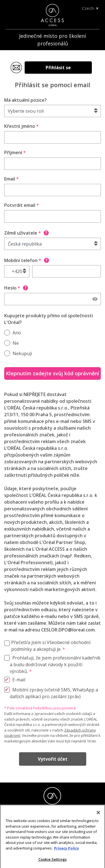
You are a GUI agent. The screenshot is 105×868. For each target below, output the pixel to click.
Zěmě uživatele (26, 233)
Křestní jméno (21, 126)
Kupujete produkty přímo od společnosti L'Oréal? (49, 319)
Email (11, 179)
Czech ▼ (91, 8)
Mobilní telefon (27, 260)
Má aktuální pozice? (25, 100)
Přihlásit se (58, 68)
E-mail (19, 680)
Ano (17, 333)
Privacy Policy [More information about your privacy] (66, 850)
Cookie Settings (53, 861)
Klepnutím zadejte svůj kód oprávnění (53, 373)
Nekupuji (22, 353)
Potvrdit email (22, 205)
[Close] (98, 814)
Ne (16, 343)
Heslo (16, 288)
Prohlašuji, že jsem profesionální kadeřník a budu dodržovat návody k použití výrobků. (55, 665)
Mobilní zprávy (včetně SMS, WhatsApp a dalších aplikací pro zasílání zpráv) (54, 693)
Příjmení (15, 152)
